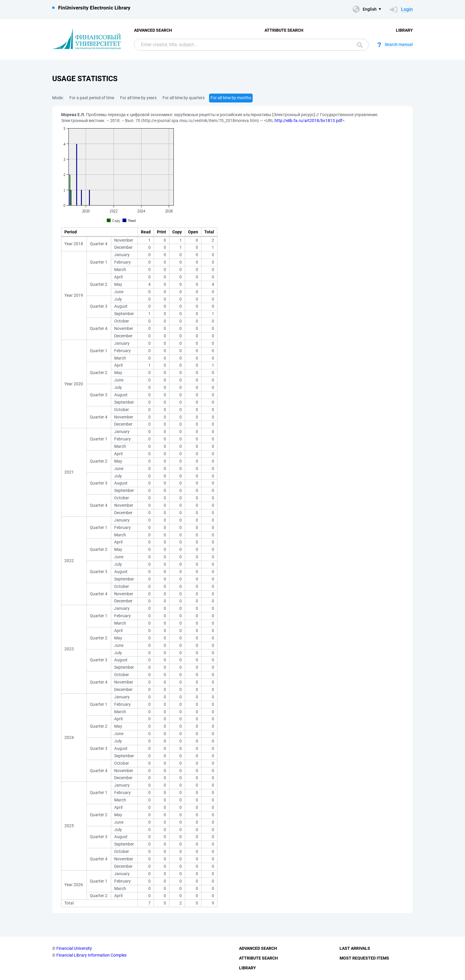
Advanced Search (153, 30)
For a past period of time (92, 98)
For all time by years (138, 98)
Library (404, 30)
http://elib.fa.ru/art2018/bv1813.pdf (308, 121)
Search (360, 45)
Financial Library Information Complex (91, 955)
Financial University (74, 948)
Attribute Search (284, 30)
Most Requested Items (364, 958)
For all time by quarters (184, 98)
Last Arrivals (355, 948)
